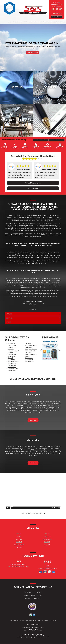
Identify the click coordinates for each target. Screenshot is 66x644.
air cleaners (36, 409)
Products (35, 22)
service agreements (26, 453)
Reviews (25, 22)
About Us (62, 22)
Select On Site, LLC (38, 635)
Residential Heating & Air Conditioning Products (12, 346)
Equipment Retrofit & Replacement (14, 362)
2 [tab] (32, 70)
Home (10, 22)
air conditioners (22, 407)
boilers (30, 409)
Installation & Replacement (12, 355)
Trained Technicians (12, 359)
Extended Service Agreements (13, 370)
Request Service (32, 53)
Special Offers (48, 22)
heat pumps (31, 407)
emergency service (40, 450)
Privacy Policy (19, 545)
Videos (30, 22)
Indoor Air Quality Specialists (30, 352)
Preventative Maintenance (12, 366)
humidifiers (10, 409)
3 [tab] (33, 70)
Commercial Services (17, 121)
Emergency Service (31, 349)
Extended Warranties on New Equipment (31, 345)
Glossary (19, 547)
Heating (20, 22)
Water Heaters (29, 362)
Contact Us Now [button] (57, 17)
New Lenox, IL (38, 303)
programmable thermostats (52, 407)
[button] (41, 140)
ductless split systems (20, 409)
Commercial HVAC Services (14, 352)
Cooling (14, 22)
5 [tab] (37, 70)
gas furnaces (39, 407)
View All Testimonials (33, 183)
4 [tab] (35, 70)
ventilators (53, 409)
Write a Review (33, 188)
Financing (56, 22)
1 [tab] (30, 70)
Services (41, 22)
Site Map (47, 545)
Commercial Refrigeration (29, 359)
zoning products (12, 411)
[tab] (33, 314)
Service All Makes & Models (31, 355)
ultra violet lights (45, 409)
